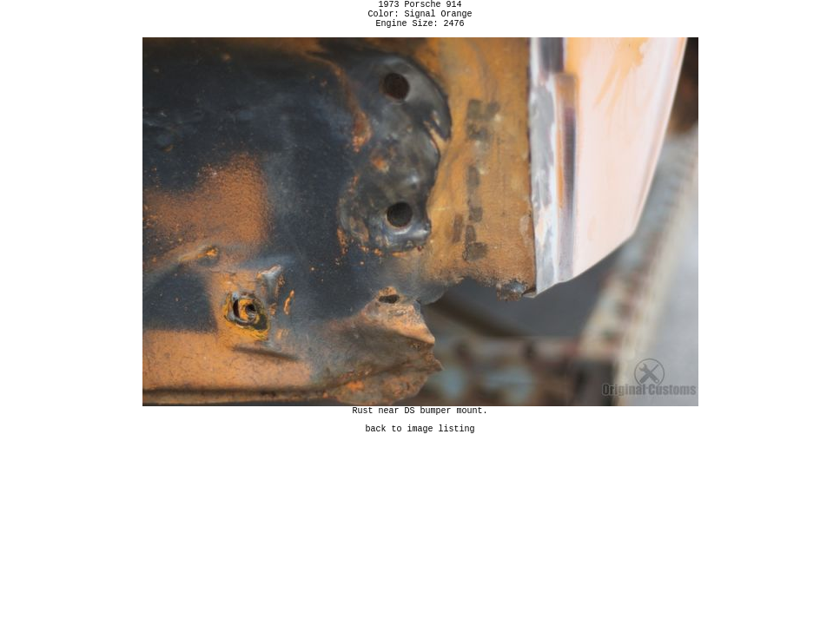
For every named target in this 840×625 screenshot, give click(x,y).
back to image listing (420, 441)
